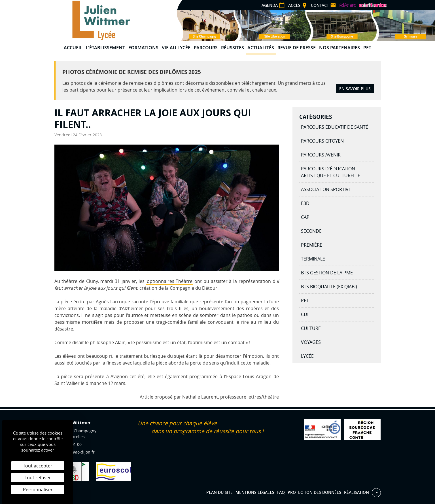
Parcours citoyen (322, 141)
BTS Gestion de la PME (327, 273)
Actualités (261, 48)
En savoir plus (355, 89)
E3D (305, 203)
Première (312, 245)
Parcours (206, 48)
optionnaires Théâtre (170, 281)
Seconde (311, 231)
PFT (367, 48)
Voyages (311, 342)
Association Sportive (326, 189)
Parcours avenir (321, 155)
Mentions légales (255, 492)
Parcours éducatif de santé (335, 127)
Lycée (307, 356)
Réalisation (357, 492)
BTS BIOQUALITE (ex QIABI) (329, 287)
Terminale (313, 259)
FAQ (281, 492)
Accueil (73, 48)
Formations (143, 48)
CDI (305, 314)
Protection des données (314, 492)
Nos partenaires (339, 48)
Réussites (233, 48)
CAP (305, 217)
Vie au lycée (176, 48)
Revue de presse (297, 48)
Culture (311, 328)
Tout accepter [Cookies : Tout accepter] (38, 466)
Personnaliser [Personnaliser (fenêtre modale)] (38, 490)
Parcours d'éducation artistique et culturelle (331, 172)
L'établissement (105, 48)
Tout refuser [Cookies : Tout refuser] (38, 478)
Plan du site (219, 492)
